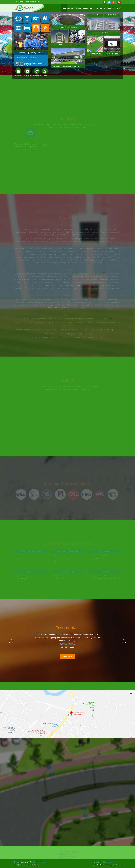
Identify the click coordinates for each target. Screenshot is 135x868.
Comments (108, 8)
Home (64, 8)
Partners (99, 8)
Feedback (68, 656)
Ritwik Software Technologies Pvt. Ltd (107, 865)
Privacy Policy (24, 865)
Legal (16, 865)
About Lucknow (18, 76)
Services (70, 8)
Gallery (85, 8)
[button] (11, 641)
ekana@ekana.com (34, 2)
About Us (78, 8)
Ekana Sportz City (27, 76)
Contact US (117, 8)
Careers (45, 76)
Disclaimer (35, 865)
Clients (92, 8)
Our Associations (37, 76)
